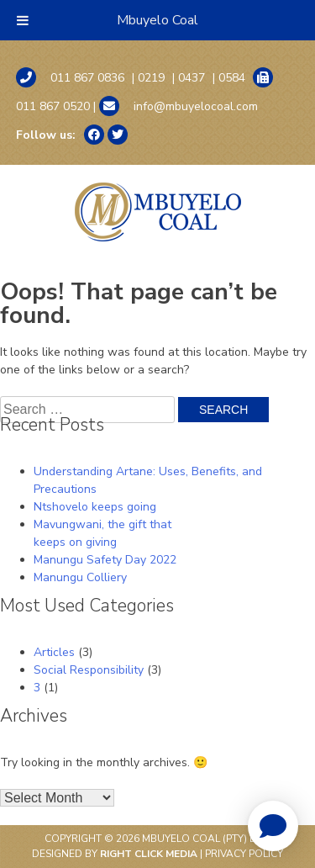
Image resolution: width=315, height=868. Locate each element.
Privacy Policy (244, 854)
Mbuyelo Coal (157, 20)
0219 (151, 78)
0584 (232, 78)
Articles (54, 652)
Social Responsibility (89, 670)
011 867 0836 (70, 77)
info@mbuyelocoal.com (178, 106)
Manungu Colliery (80, 577)
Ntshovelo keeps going (95, 507)
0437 (192, 78)
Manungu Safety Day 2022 (105, 560)
